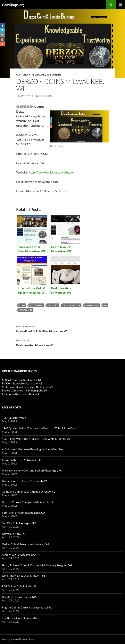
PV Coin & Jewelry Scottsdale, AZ (22, 383)
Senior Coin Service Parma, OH (21, 555)
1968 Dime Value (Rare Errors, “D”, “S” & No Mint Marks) (36, 439)
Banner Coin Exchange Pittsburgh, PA (25, 481)
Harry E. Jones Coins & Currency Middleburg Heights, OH (37, 565)
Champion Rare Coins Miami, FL (21, 394)
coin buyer (37, 305)
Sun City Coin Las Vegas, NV (19, 523)
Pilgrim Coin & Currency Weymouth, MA (27, 607)
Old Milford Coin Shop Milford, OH (23, 576)
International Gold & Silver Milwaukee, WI (62, 328)
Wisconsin (54, 75)
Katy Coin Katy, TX (13, 534)
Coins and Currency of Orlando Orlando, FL (28, 491)
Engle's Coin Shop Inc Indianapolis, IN (25, 390)
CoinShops (45, 96)
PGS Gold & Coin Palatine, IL (19, 586)
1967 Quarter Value (14, 418)
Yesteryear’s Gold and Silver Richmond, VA (28, 387)
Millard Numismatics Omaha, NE (22, 380)
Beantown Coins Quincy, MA (19, 597)
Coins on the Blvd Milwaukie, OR (22, 460)
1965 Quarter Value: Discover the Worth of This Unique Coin (39, 428)
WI (105, 305)
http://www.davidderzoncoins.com (52, 172)
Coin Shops (23, 75)
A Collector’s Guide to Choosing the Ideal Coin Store (34, 449)
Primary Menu (120, 5)
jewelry (53, 305)
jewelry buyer (72, 305)
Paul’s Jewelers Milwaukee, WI (62, 342)
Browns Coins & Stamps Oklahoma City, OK (28, 502)
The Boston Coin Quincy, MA (19, 618)
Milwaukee (39, 75)
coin (22, 305)
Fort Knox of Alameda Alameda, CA (24, 513)
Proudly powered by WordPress (18, 639)
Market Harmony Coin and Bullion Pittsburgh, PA (32, 470)
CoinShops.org (13, 5)
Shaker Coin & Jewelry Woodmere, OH (25, 544)
